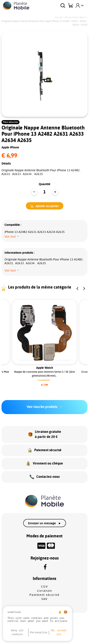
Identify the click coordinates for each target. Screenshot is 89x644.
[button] (45, 206)
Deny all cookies (17, 632)
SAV (44, 599)
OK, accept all (59, 632)
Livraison (45, 591)
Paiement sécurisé (44, 595)
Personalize (39, 633)
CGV (44, 587)
